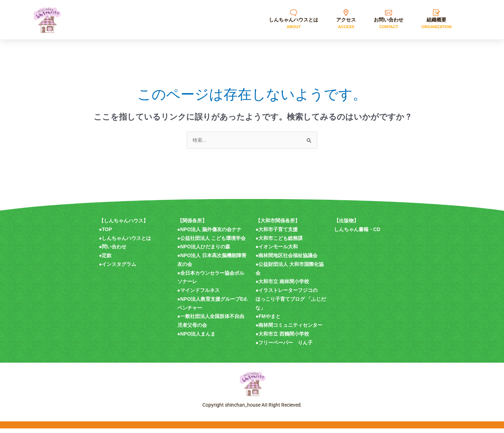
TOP (107, 234)
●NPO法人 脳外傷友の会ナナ (210, 234)
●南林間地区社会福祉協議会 (286, 260)
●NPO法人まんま (197, 338)
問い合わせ (114, 251)
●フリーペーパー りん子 (284, 347)
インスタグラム (119, 269)
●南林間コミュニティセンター (289, 330)
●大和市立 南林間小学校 (282, 286)
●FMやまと (268, 321)
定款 (107, 260)
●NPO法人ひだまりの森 (204, 251)
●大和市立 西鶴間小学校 (282, 338)
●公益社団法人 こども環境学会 (212, 243)
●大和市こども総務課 (279, 243)
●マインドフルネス (199, 295)
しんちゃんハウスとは (126, 243)
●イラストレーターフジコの (286, 295)
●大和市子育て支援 (277, 234)
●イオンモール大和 (277, 251)
